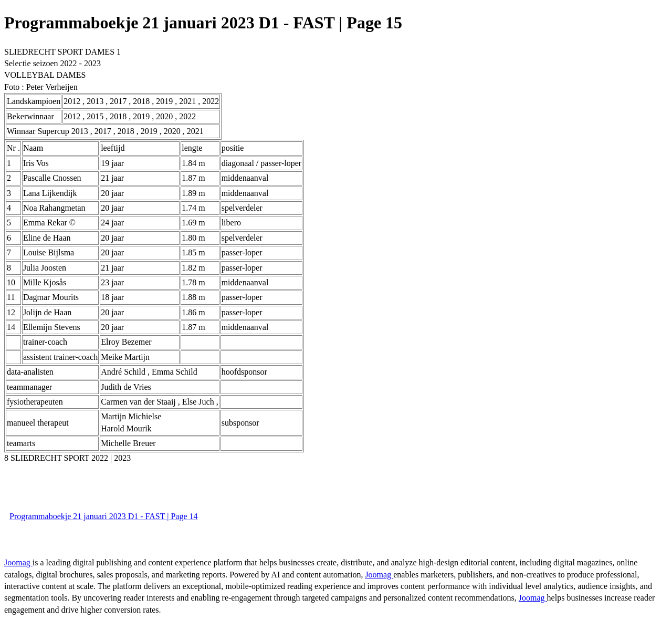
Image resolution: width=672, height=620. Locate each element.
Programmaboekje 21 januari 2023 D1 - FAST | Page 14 (104, 516)
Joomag (18, 562)
